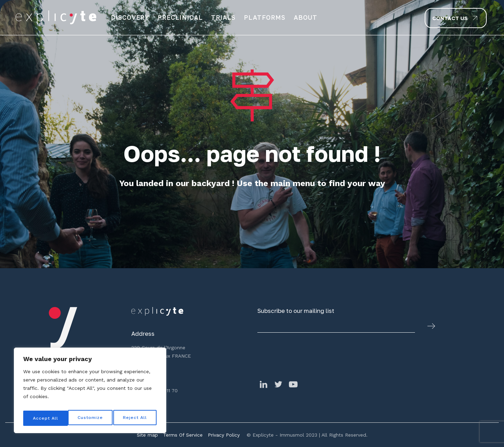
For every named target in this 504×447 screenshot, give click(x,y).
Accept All (135, 418)
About (306, 17)
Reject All (91, 418)
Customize (45, 418)
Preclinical (180, 17)
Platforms (265, 17)
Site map (147, 435)
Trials (223, 17)
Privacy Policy (224, 435)
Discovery (130, 17)
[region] (90, 393)
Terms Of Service (183, 435)
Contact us (450, 18)
